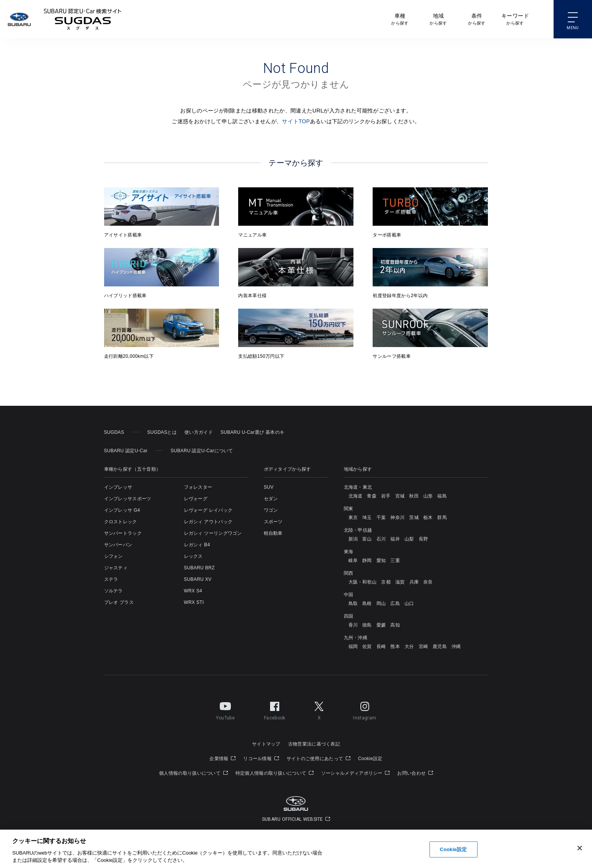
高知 (395, 625)
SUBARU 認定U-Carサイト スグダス (83, 19)
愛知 (381, 560)
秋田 (414, 496)
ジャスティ (116, 568)
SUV (269, 487)
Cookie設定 (370, 759)
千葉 (381, 517)
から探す (400, 19)
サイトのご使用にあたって (318, 759)
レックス (193, 556)
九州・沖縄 (356, 638)
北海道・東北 (358, 487)
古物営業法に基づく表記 (314, 744)
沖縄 (456, 646)
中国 (349, 595)
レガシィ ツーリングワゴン (213, 533)
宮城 (400, 496)
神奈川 (397, 517)
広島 (395, 603)
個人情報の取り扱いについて (193, 773)
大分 (409, 646)
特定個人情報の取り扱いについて (274, 773)
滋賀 (400, 582)
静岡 (367, 560)
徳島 (367, 625)
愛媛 (381, 625)
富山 (367, 539)
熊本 (395, 646)
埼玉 (367, 517)
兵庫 (414, 582)
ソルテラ (114, 591)
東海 (349, 552)
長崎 (381, 646)
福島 (442, 496)
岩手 (386, 496)
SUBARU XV (198, 579)
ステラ (111, 579)
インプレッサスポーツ (128, 499)
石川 (381, 539)
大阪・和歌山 (363, 582)
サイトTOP (296, 121)
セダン (271, 499)
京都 (386, 582)
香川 (353, 625)
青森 (372, 496)
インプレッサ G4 (122, 510)
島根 (367, 603)
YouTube (225, 709)
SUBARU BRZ (199, 568)
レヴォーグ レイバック (208, 510)
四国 (349, 616)
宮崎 (424, 646)
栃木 (428, 517)
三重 (395, 560)
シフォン (114, 556)
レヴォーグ (196, 499)
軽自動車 (273, 533)
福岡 (353, 646)
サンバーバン (118, 545)
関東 (349, 509)
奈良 (428, 582)
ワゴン (271, 510)
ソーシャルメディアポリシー (356, 773)
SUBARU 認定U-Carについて (202, 451)
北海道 (356, 496)
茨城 (414, 517)
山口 (409, 603)
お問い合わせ (415, 773)
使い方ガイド (199, 432)
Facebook (274, 709)
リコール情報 (261, 759)
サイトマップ (266, 744)
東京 (353, 517)
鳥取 (353, 603)
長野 (424, 539)
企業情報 (222, 759)
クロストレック (121, 522)
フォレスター (198, 487)
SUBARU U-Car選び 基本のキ (252, 432)
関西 (349, 573)
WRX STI (194, 602)
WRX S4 (193, 591)
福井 (395, 539)
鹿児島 (440, 646)
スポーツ (273, 522)
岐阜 (353, 560)
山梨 (409, 539)
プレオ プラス (119, 602)
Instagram (365, 709)
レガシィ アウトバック (208, 522)
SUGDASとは (162, 432)
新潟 (353, 539)
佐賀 (367, 646)
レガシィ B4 (197, 545)
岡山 (381, 603)
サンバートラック (123, 533)
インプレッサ (118, 487)
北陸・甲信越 (358, 530)
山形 (428, 496)
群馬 (442, 517)
